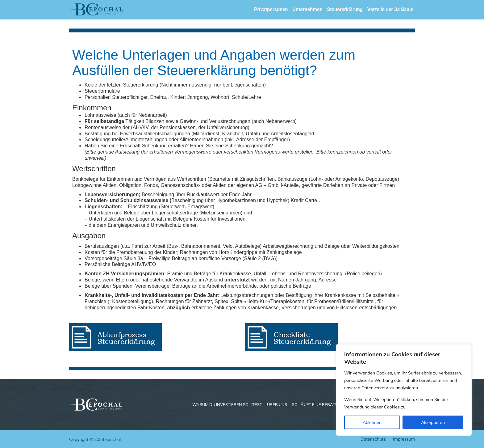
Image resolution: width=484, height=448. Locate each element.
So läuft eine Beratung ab (321, 404)
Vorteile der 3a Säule (390, 9)
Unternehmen (307, 9)
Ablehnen (372, 422)
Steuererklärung (345, 9)
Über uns (277, 404)
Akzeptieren (433, 422)
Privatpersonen (271, 9)
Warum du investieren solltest (227, 404)
